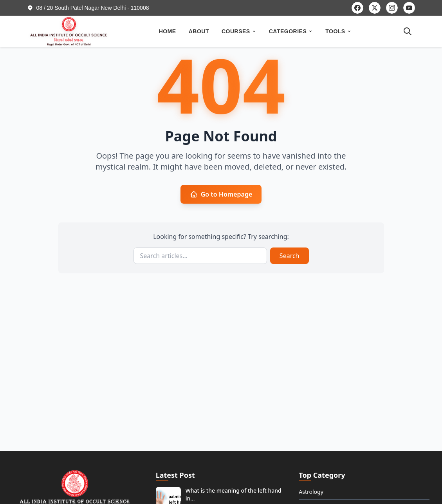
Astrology (311, 492)
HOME (168, 31)
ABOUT (199, 31)
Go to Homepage (221, 194)
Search (290, 256)
